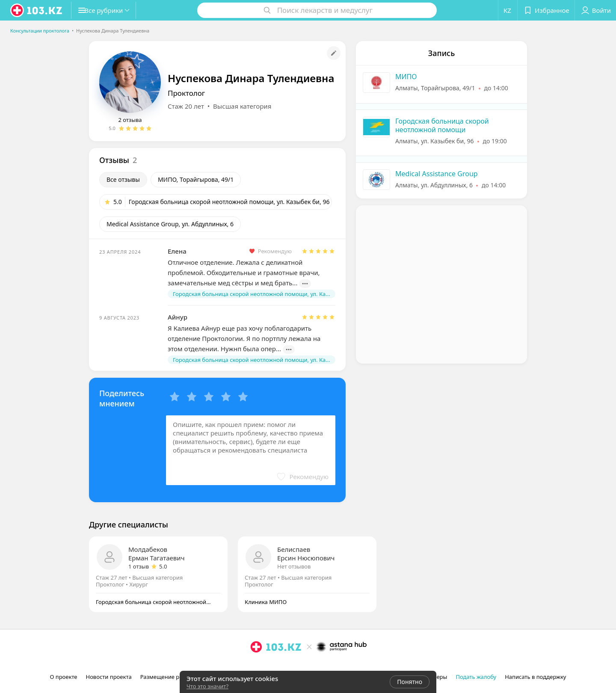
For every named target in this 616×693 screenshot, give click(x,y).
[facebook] (268, 666)
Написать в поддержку (535, 677)
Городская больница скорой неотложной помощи (442, 125)
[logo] (37, 10)
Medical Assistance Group (437, 174)
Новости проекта (108, 677)
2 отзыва (130, 120)
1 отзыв (139, 566)
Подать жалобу (476, 677)
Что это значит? (207, 686)
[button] (110, 10)
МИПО (406, 77)
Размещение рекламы (170, 677)
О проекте (64, 677)
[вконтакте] (280, 666)
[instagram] (256, 666)
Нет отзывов (294, 566)
